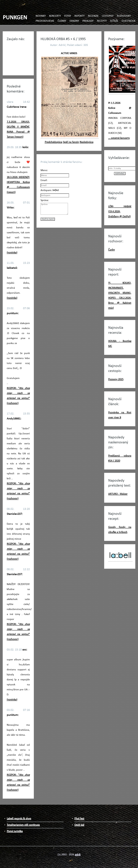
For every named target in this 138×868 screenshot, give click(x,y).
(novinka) (12, 253)
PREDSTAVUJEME (45, 21)
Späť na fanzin (71, 142)
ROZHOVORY (124, 16)
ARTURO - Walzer (118, 494)
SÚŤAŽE (114, 21)
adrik (78, 855)
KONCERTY (55, 16)
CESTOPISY (108, 16)
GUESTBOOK (128, 21)
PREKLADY (88, 21)
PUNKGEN (15, 18)
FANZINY (74, 21)
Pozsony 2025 (116, 379)
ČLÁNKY (62, 21)
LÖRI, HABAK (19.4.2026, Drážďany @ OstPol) (120, 212)
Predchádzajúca (54, 142)
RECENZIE (93, 16)
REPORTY (79, 16)
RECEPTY (102, 21)
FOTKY (68, 16)
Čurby (112, 250)
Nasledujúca (87, 142)
